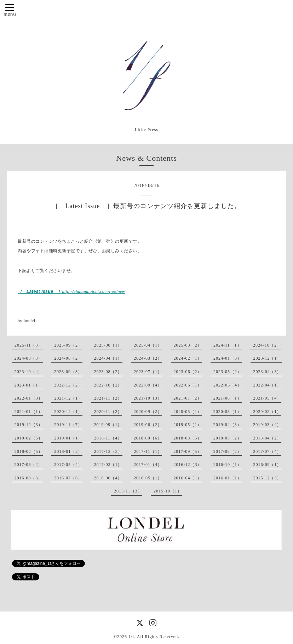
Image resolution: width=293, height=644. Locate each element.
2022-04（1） (268, 385)
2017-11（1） (148, 451)
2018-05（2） (228, 438)
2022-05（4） (228, 385)
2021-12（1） (68, 398)
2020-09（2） (148, 412)
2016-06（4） (108, 478)
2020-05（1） (188, 412)
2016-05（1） (148, 478)
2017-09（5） (188, 451)
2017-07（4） (267, 451)
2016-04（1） (188, 478)
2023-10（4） (29, 372)
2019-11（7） (68, 425)
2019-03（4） (267, 425)
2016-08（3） (29, 478)
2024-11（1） (228, 345)
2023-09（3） (68, 372)
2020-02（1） (267, 412)
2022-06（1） (188, 385)
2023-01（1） (29, 385)
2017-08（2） (228, 451)
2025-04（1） (148, 345)
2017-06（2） (29, 465)
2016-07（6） (68, 478)
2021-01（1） (29, 412)
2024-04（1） (108, 358)
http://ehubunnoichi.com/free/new (93, 291)
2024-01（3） (228, 358)
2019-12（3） (29, 425)
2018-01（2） (68, 451)
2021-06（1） (228, 398)
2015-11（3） (128, 491)
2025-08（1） (108, 345)
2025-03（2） (188, 345)
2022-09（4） (148, 385)
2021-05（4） (267, 398)
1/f (131, 637)
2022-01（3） (29, 398)
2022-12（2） (68, 385)
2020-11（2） (108, 412)
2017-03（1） (108, 465)
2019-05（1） (188, 425)
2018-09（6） (148, 438)
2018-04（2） (267, 438)
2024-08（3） (29, 358)
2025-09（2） (68, 345)
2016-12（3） (188, 465)
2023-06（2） (188, 372)
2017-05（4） (68, 465)
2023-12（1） (268, 358)
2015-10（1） (168, 491)
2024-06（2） (68, 358)
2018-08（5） (188, 438)
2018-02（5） (29, 451)
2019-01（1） (68, 438)
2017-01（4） (148, 465)
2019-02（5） (29, 438)
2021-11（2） (108, 398)
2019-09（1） (108, 425)
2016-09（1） (268, 465)
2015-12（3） (268, 478)
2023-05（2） (228, 372)
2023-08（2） (108, 372)
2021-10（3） (148, 398)
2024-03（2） (148, 358)
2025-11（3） (29, 345)
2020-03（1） (228, 412)
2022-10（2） (108, 385)
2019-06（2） (148, 425)
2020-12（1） (68, 412)
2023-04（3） (268, 372)
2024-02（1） (188, 358)
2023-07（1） (148, 372)
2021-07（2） (188, 398)
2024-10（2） (267, 345)
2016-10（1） (228, 465)
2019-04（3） (228, 425)
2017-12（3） (108, 451)
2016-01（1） (228, 478)
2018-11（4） (108, 438)
